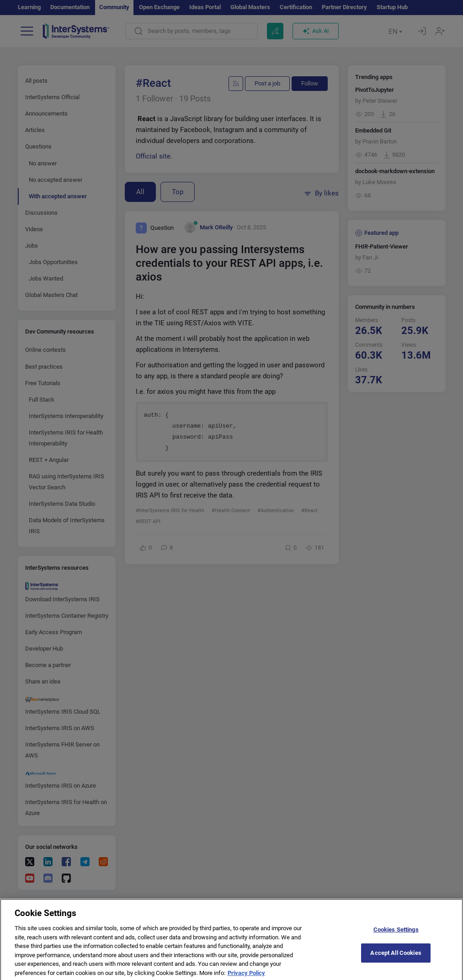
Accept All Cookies (396, 957)
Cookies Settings (396, 934)
